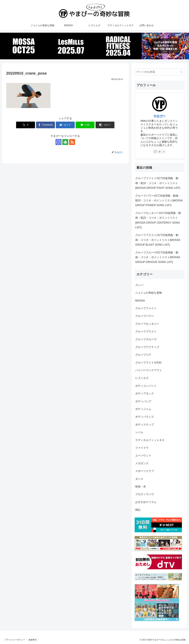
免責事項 (32, 640)
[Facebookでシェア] (45, 125)
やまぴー (159, 116)
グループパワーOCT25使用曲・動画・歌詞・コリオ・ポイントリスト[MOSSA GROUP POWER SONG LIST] (159, 201)
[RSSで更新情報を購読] (72, 142)
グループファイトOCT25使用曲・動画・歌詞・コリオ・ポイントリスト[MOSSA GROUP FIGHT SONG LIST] (158, 183)
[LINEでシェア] (85, 125)
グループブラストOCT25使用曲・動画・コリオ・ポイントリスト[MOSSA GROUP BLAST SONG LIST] (158, 240)
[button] (105, 125)
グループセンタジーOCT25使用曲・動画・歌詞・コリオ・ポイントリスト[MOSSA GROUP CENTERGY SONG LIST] (158, 220)
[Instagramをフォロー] (58, 142)
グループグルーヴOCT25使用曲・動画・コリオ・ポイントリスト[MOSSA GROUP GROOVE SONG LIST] (158, 257)
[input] (159, 72)
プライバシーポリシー (15, 640)
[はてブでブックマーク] (65, 125)
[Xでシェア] (26, 125)
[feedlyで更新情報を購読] (65, 142)
